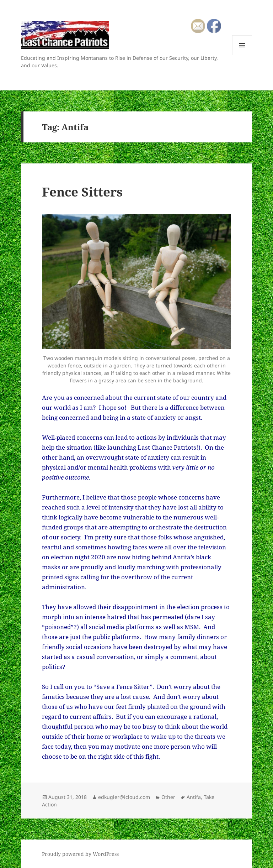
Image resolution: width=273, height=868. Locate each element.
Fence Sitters (82, 192)
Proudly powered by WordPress (80, 854)
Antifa (194, 797)
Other (168, 797)
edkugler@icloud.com (124, 797)
